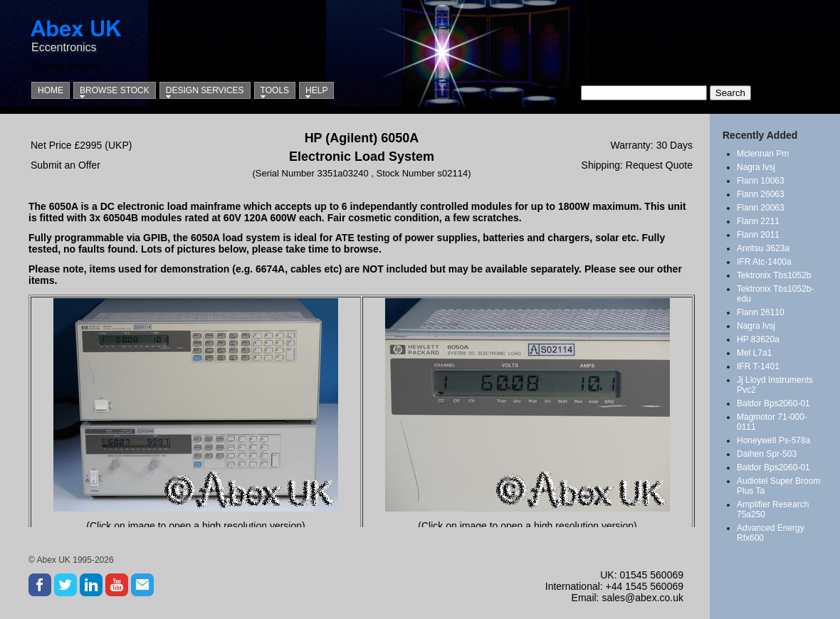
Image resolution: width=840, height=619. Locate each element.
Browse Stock (115, 90)
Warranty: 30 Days (652, 145)
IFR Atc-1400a (764, 262)
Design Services (205, 90)
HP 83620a (758, 339)
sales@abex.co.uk (642, 598)
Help (316, 90)
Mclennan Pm (763, 154)
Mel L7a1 (754, 353)
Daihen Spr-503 (767, 454)
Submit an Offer (65, 165)
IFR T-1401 (758, 366)
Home (51, 90)
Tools (275, 90)
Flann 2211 (758, 221)
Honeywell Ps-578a (773, 440)
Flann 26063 (761, 194)
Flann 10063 (761, 181)
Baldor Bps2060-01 (773, 403)
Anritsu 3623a (763, 248)
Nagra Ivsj (756, 167)
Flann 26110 (761, 312)
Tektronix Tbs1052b (774, 275)
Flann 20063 (761, 208)
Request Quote (659, 165)
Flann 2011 (758, 235)
